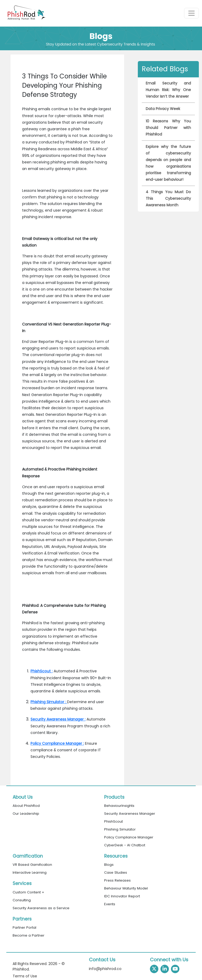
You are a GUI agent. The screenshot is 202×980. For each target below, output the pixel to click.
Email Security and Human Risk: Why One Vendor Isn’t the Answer (168, 90)
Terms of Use (25, 976)
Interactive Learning (30, 872)
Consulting (22, 900)
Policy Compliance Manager (129, 837)
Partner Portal (24, 927)
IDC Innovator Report (122, 896)
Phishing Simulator (120, 829)
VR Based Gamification (32, 865)
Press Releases (117, 880)
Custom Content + (28, 892)
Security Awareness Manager (130, 814)
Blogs (109, 865)
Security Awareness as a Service (41, 908)
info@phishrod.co (105, 969)
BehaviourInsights (119, 806)
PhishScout (113, 821)
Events (110, 904)
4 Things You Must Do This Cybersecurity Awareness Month (168, 198)
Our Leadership (26, 814)
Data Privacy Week (163, 109)
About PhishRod (26, 806)
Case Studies (116, 872)
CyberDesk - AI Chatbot (125, 845)
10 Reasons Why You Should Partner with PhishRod (168, 128)
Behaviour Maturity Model (126, 888)
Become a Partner (29, 935)
